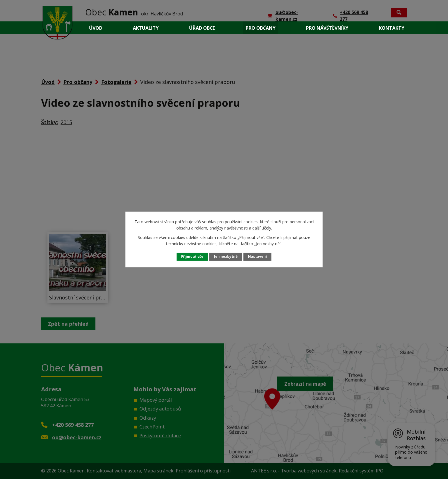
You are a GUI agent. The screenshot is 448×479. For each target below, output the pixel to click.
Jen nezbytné (226, 256)
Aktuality (146, 28)
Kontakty (392, 28)
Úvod (96, 28)
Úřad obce (202, 28)
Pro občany (261, 28)
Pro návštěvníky (327, 28)
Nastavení (258, 256)
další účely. (262, 228)
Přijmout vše (192, 256)
